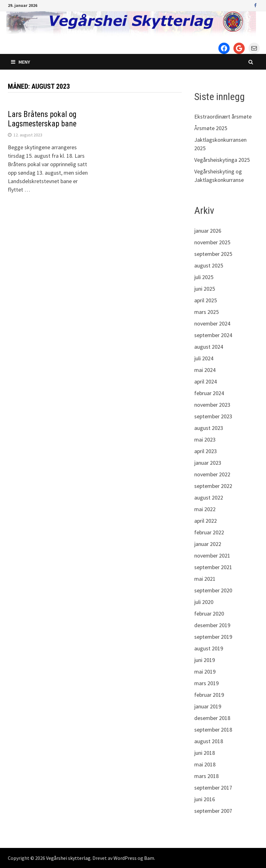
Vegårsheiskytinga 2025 (222, 160)
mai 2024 (205, 370)
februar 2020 (209, 614)
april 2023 (206, 451)
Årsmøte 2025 (211, 128)
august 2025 (209, 265)
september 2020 (213, 590)
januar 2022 (208, 544)
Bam (149, 858)
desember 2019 (212, 625)
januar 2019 (208, 706)
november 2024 (212, 323)
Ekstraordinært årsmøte (223, 116)
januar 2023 (208, 463)
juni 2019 (205, 660)
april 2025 (206, 300)
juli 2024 (204, 358)
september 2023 (213, 416)
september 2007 (213, 811)
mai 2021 (205, 579)
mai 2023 (205, 439)
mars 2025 (206, 312)
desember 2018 (212, 718)
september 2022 (213, 486)
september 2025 (213, 254)
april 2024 (206, 381)
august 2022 (209, 498)
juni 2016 (205, 799)
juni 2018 (205, 753)
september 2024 (213, 335)
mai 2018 (205, 764)
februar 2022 (209, 532)
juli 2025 (204, 277)
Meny (21, 62)
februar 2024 (209, 393)
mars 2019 (206, 683)
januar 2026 (208, 231)
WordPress (125, 858)
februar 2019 (209, 695)
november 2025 (212, 242)
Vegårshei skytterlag (68, 858)
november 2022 (212, 474)
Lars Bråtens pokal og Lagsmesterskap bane (42, 119)
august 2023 (209, 428)
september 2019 (213, 637)
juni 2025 (205, 289)
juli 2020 (204, 602)
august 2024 (209, 347)
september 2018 (213, 730)
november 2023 (212, 405)
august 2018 (209, 741)
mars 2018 (206, 776)
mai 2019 (205, 672)
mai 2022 (205, 509)
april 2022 (206, 521)
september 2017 (213, 788)
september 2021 (213, 567)
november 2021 (212, 556)
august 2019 (209, 648)
